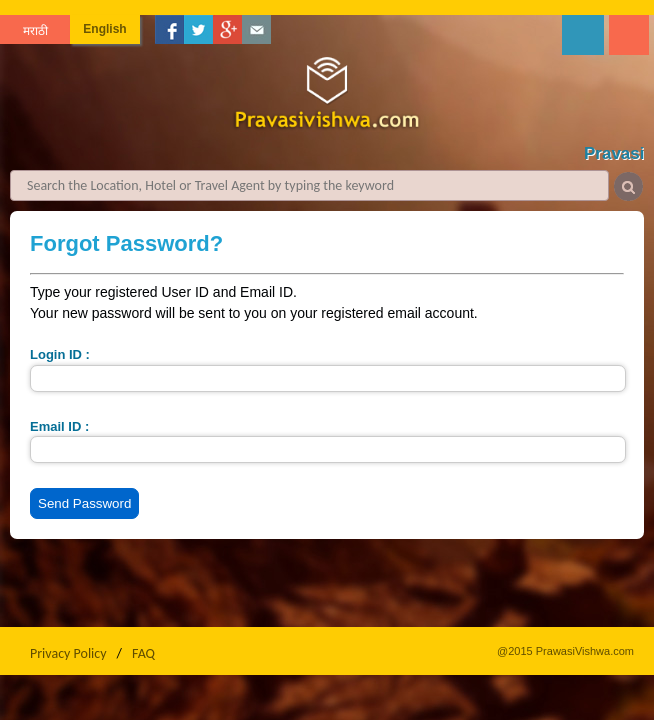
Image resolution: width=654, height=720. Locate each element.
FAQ (143, 653)
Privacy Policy (68, 653)
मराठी (35, 31)
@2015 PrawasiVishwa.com (565, 651)
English (104, 29)
